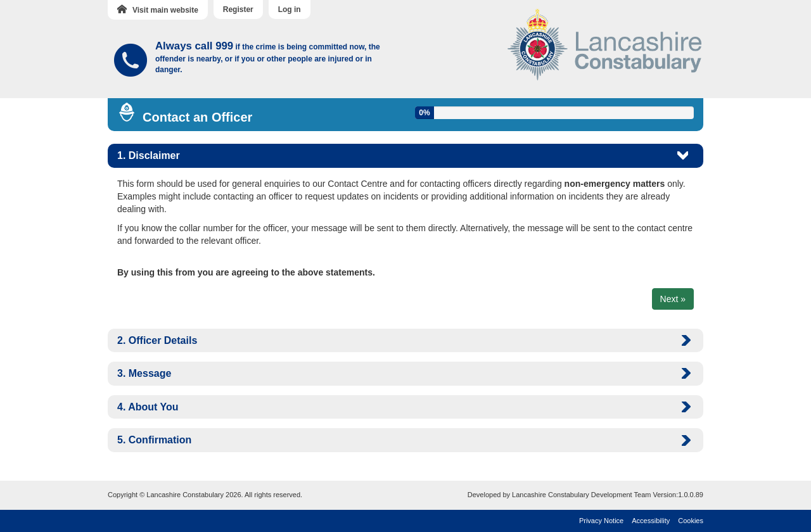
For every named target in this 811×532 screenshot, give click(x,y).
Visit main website (158, 9)
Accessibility (651, 521)
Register (238, 9)
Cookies (691, 521)
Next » (673, 299)
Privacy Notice (601, 521)
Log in (290, 9)
